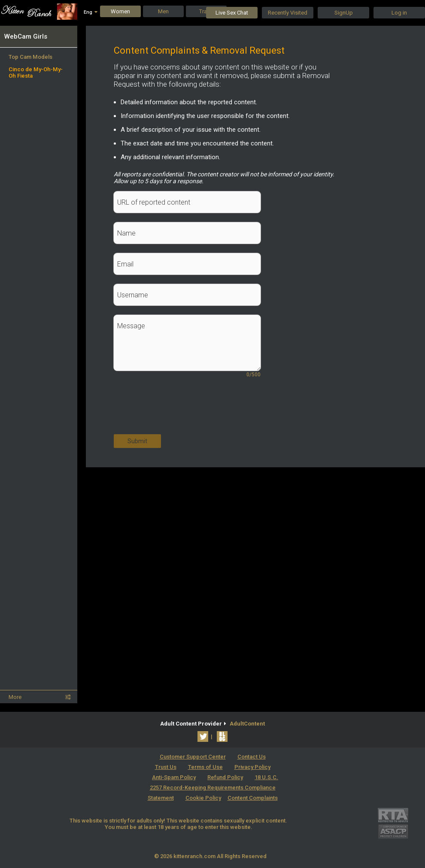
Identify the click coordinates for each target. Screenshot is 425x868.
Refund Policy (225, 777)
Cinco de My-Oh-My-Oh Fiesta (36, 73)
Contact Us (252, 757)
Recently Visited (288, 13)
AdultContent (247, 724)
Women (120, 11)
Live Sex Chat (232, 13)
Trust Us (166, 767)
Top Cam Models (30, 57)
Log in (399, 13)
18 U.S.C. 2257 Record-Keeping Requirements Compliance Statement (213, 788)
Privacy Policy (252, 767)
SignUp (344, 13)
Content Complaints (253, 798)
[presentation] (179, 411)
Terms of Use (205, 767)
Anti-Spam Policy (174, 777)
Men (163, 11)
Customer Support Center (193, 757)
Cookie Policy (203, 798)
